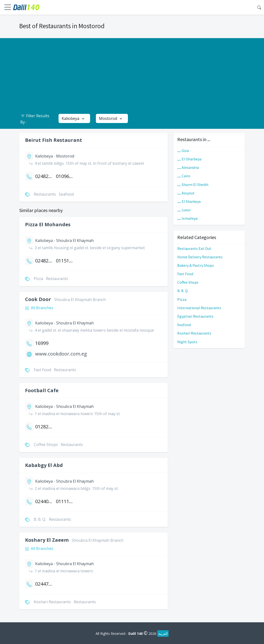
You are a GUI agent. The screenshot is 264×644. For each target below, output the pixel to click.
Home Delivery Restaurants (200, 257)
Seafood (184, 325)
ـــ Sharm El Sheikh (193, 185)
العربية (163, 634)
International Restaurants (199, 308)
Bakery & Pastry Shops (196, 265)
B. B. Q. (183, 291)
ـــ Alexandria (188, 167)
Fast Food (185, 274)
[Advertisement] (132, 72)
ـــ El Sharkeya (189, 201)
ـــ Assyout (186, 193)
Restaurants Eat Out (194, 248)
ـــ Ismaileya (187, 218)
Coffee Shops (188, 282)
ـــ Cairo (184, 176)
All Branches (42, 308)
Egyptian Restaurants (195, 316)
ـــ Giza (183, 151)
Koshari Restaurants (194, 333)
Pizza (182, 299)
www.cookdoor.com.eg (61, 354)
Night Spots (187, 342)
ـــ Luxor (184, 210)
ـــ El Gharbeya (189, 159)
